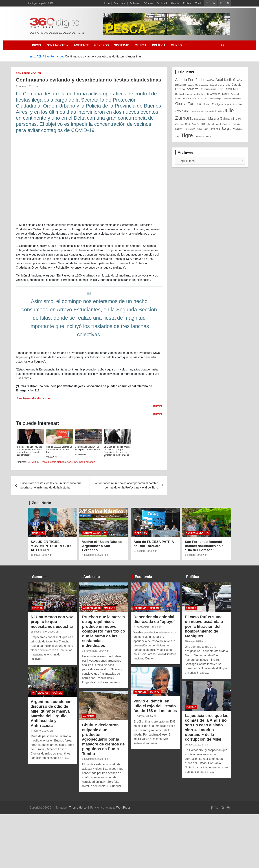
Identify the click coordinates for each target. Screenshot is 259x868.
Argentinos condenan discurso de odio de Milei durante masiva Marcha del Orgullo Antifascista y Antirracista (51, 714)
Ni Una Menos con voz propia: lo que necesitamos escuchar (52, 622)
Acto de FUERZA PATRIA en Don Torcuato (154, 544)
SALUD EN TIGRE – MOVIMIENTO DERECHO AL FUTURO (51, 546)
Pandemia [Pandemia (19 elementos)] (227, 124)
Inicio (107, 3)
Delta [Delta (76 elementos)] (226, 94)
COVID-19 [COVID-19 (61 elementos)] (231, 89)
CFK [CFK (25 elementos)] (228, 85)
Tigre (35, 533)
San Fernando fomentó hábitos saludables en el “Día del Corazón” (205, 546)
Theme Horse (78, 808)
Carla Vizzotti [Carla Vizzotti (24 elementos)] (201, 85)
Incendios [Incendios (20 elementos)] (237, 104)
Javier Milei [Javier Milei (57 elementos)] (182, 111)
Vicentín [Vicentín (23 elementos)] (207, 136)
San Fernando (26, 73)
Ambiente (135, 3)
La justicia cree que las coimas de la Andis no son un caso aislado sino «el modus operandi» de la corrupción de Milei (207, 727)
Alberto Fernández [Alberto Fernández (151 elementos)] (190, 80)
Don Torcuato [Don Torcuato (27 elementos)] (190, 99)
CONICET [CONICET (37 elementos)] (192, 89)
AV (33, 693)
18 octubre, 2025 (143, 551)
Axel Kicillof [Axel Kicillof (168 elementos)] (225, 80)
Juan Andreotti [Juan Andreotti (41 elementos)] (213, 111)
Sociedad (162, 3)
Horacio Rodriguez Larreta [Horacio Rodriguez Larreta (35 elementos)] (217, 104)
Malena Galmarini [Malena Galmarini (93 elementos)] (221, 119)
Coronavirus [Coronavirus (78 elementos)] (208, 89)
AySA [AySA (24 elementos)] (239, 80)
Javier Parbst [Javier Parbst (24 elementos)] (197, 111)
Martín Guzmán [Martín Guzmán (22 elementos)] (192, 124)
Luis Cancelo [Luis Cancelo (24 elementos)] (200, 119)
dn (36, 86)
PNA (75, 462)
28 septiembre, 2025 (42, 632)
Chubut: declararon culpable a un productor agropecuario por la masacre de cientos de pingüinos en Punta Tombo (103, 739)
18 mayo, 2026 (39, 555)
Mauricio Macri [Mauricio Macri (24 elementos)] (214, 124)
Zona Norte (120, 3)
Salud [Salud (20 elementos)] (199, 129)
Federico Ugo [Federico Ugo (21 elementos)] (215, 99)
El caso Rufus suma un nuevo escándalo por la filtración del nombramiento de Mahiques (204, 626)
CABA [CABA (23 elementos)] (191, 85)
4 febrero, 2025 (39, 731)
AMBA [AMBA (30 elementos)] (210, 80)
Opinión (154, 608)
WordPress (123, 808)
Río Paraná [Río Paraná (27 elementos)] (190, 129)
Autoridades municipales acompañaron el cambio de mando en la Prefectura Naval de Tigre (127, 485)
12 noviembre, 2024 (93, 651)
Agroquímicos (92, 608)
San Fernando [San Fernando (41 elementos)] (212, 129)
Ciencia (175, 3)
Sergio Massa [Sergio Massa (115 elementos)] (232, 129)
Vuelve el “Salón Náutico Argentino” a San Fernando (102, 546)
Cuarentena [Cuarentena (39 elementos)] (214, 94)
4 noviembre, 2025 (93, 555)
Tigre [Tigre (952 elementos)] (187, 135)
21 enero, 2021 (24, 86)
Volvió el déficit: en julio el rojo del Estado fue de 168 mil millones (155, 706)
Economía (143, 577)
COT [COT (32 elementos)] (221, 89)
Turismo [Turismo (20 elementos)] (198, 136)
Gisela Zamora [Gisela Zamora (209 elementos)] (188, 104)
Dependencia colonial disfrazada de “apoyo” (155, 619)
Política (187, 3)
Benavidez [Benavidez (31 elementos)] (181, 85)
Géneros (148, 3)
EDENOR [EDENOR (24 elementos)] (203, 99)
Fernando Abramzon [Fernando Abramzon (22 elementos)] (232, 99)
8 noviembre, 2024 (93, 759)
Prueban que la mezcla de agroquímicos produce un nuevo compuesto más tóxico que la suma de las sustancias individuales (104, 631)
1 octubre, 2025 (194, 555)
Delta (44, 462)
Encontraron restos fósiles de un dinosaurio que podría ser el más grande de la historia (51, 485)
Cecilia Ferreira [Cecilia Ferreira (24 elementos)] (217, 85)
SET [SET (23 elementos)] (177, 136)
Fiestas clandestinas (60, 462)
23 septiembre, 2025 (145, 627)
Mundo (199, 3)
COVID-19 (34, 462)
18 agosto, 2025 (142, 716)
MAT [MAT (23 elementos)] (203, 124)
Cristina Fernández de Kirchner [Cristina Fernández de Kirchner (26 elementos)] (190, 94)
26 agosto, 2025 (194, 745)
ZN (39, 73)
